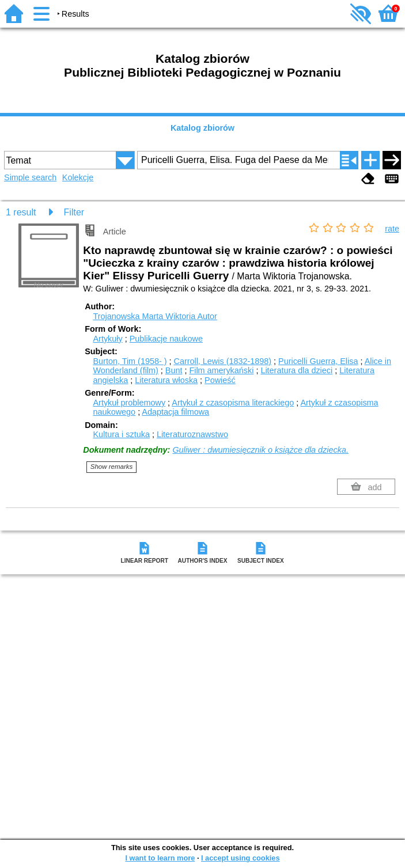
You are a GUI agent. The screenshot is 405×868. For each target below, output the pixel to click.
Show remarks (112, 467)
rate (392, 229)
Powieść (220, 380)
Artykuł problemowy (130, 403)
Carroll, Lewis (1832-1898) (222, 361)
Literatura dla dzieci (296, 370)
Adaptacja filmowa (175, 412)
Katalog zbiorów (202, 128)
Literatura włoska (166, 380)
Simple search (30, 177)
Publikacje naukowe (166, 339)
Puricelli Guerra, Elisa (318, 361)
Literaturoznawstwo (192, 434)
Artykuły (108, 339)
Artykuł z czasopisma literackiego (233, 403)
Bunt (174, 370)
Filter (74, 212)
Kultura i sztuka (122, 434)
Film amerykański (221, 370)
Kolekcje (78, 177)
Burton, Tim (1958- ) (130, 361)
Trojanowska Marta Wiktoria (155, 316)
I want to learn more (160, 858)
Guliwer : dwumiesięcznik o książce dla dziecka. (260, 450)
